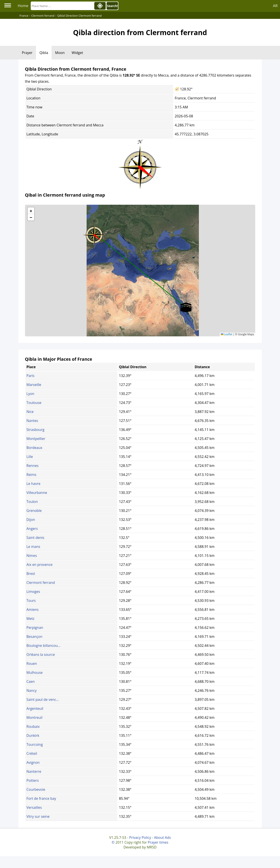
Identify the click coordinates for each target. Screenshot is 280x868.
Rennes (33, 466)
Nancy (32, 690)
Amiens (33, 610)
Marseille (34, 385)
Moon (60, 53)
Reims (31, 475)
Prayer (27, 53)
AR (275, 6)
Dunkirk (33, 735)
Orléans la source (41, 655)
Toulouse (34, 403)
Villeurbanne (37, 493)
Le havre (34, 484)
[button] (94, 233)
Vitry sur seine (38, 816)
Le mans (33, 547)
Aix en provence (40, 565)
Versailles (34, 807)
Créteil (32, 753)
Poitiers (33, 780)
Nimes (32, 556)
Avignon (33, 762)
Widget (77, 53)
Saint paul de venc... (43, 699)
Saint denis (36, 538)
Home (23, 6)
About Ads (162, 838)
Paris (31, 376)
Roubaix (33, 726)
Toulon (32, 502)
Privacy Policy (140, 838)
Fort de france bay (41, 798)
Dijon (31, 520)
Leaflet (227, 334)
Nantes (32, 421)
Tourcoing (35, 744)
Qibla (44, 53)
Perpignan (35, 628)
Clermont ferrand (41, 583)
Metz (31, 619)
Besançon (35, 637)
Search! (112, 6)
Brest (31, 574)
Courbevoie (36, 789)
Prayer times (158, 842)
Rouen (32, 664)
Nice (30, 412)
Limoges (33, 592)
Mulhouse (35, 673)
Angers (32, 529)
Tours (31, 601)
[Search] (62, 6)
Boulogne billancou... (44, 646)
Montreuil (35, 717)
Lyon (30, 394)
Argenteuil (35, 708)
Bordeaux (34, 448)
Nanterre (34, 771)
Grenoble (34, 511)
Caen (31, 681)
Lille (30, 457)
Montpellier (36, 439)
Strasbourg (36, 430)
